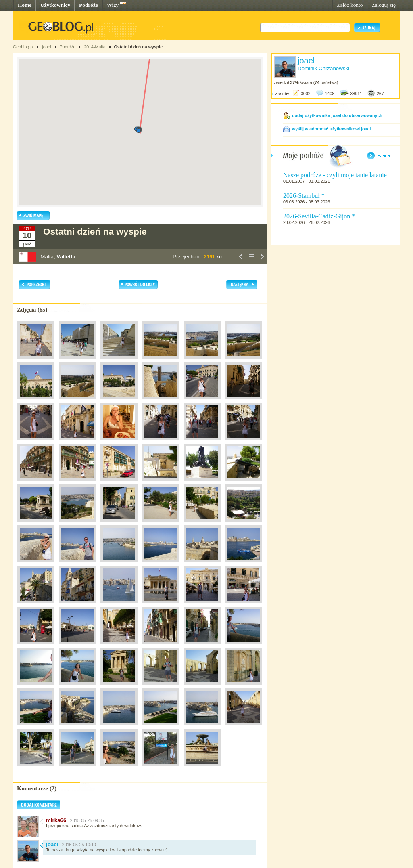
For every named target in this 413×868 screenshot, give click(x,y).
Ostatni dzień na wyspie (138, 47)
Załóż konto (350, 5)
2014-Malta (95, 47)
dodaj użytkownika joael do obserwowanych (337, 115)
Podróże (89, 5)
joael (47, 47)
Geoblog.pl (23, 47)
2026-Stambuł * (304, 196)
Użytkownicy (55, 5)
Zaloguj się (384, 5)
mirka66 (56, 820)
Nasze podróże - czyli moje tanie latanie (335, 175)
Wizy (113, 5)
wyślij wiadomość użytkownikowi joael (331, 129)
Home (25, 5)
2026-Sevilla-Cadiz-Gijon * (319, 216)
